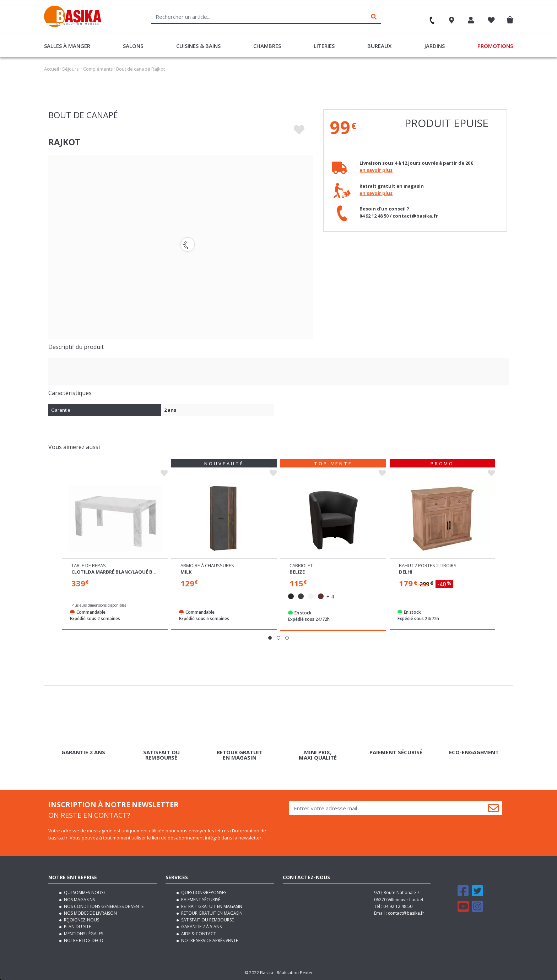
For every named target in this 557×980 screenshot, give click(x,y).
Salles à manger (67, 46)
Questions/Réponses (203, 893)
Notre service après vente (209, 940)
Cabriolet (301, 565)
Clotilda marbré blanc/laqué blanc (118, 572)
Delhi (406, 572)
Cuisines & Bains (198, 46)
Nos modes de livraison (90, 913)
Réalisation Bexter (295, 973)
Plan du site (77, 927)
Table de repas (89, 565)
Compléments (98, 69)
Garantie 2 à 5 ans (201, 927)
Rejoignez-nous (81, 920)
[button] (270, 638)
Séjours (71, 69)
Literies (324, 46)
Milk (186, 572)
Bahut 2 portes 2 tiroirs (428, 565)
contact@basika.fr (406, 913)
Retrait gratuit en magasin (211, 906)
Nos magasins (79, 900)
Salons (133, 46)
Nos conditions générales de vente (103, 906)
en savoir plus (376, 170)
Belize (297, 572)
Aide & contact (198, 934)
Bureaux (379, 46)
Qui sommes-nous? (84, 893)
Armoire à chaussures (207, 565)
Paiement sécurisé (200, 900)
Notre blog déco (83, 940)
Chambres (267, 46)
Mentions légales (83, 934)
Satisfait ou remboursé (207, 920)
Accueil (52, 69)
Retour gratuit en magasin (211, 913)
